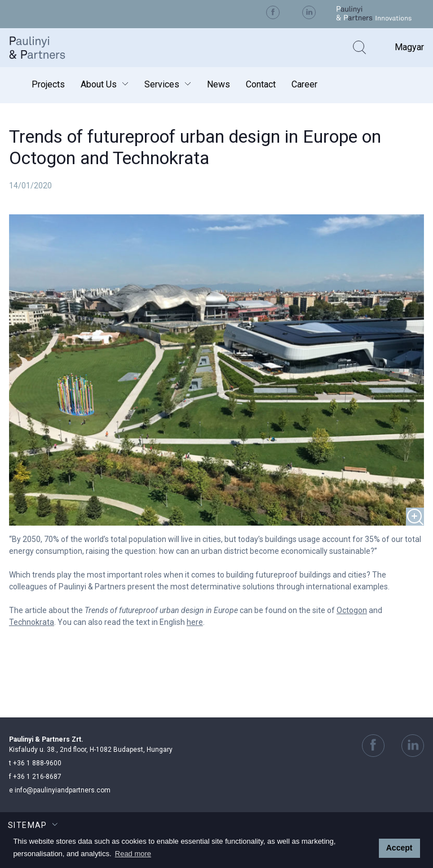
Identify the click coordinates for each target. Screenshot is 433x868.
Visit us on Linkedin (309, 12)
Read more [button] (133, 854)
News (218, 84)
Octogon (352, 610)
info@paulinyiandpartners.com (60, 790)
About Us (99, 84)
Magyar (409, 47)
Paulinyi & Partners (46, 48)
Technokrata (32, 622)
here (195, 622)
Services (162, 84)
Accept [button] (399, 848)
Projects (48, 84)
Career (304, 84)
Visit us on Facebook (273, 12)
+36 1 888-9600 (35, 763)
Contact (261, 84)
